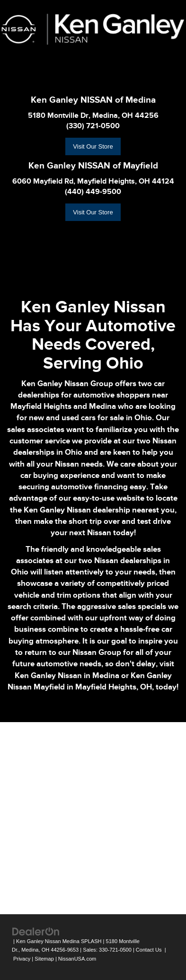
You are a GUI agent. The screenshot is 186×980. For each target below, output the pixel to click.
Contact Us (149, 950)
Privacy (22, 959)
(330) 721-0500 (93, 126)
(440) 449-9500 (93, 192)
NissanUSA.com (77, 959)
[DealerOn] (36, 931)
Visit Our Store (93, 146)
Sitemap (44, 959)
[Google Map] (93, 817)
